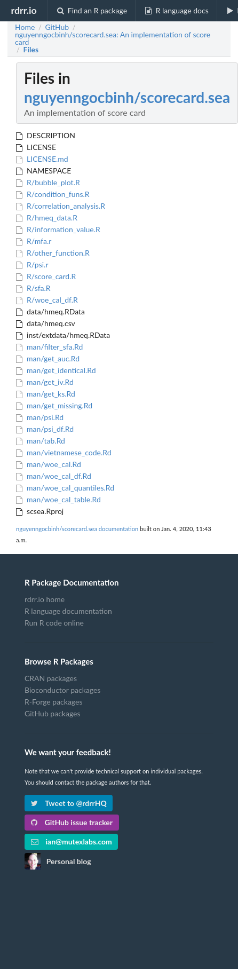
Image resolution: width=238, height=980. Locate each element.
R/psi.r (32, 264)
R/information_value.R (58, 229)
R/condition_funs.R (53, 194)
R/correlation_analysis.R (61, 206)
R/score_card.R (46, 276)
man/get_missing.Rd (54, 405)
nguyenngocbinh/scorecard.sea (127, 97)
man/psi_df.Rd (45, 429)
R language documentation (68, 611)
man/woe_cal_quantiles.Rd (65, 488)
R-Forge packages (53, 702)
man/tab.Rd (41, 441)
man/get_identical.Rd (56, 370)
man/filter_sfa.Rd (49, 347)
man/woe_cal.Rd (49, 464)
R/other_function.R (53, 253)
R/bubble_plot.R (48, 182)
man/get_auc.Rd (48, 358)
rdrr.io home (45, 599)
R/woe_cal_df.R (47, 300)
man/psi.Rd (40, 417)
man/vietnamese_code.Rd (64, 452)
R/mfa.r (34, 241)
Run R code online (54, 623)
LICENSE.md (42, 159)
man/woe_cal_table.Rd (58, 499)
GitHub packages (53, 713)
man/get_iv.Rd (45, 382)
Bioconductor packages (62, 690)
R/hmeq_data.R (47, 218)
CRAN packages (51, 678)
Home (25, 27)
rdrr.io (23, 10)
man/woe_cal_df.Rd (54, 476)
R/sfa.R (33, 288)
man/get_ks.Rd (46, 394)
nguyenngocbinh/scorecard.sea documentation (77, 529)
